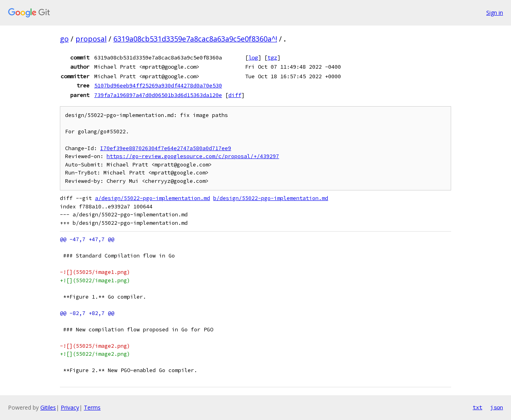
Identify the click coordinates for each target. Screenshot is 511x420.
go (64, 39)
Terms (92, 407)
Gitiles (48, 407)
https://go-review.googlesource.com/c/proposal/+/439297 (193, 156)
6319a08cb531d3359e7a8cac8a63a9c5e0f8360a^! (195, 39)
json (497, 407)
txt (477, 407)
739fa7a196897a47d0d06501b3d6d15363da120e (158, 95)
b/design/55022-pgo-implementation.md (271, 198)
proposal (91, 39)
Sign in (495, 13)
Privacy (70, 407)
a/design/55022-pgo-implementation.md (153, 198)
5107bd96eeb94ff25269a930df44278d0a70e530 (158, 85)
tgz (272, 57)
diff (235, 95)
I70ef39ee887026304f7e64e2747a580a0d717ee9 (166, 148)
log (253, 57)
